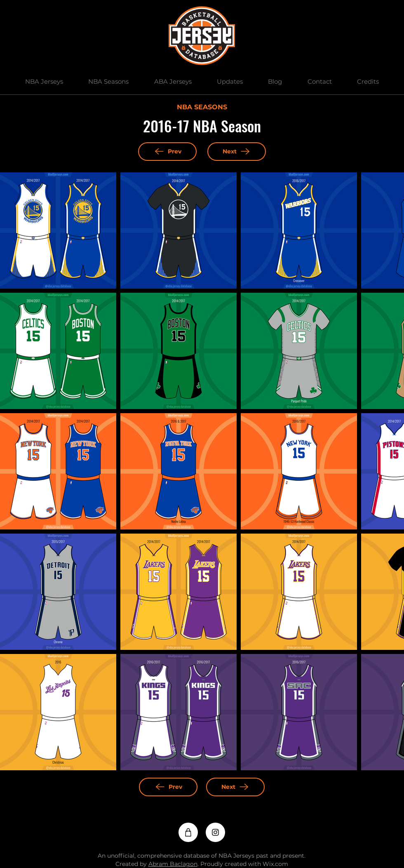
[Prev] (167, 152)
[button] (44, 82)
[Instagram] (215, 832)
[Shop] (188, 832)
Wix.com (275, 864)
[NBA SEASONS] (202, 108)
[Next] (237, 152)
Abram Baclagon (173, 864)
